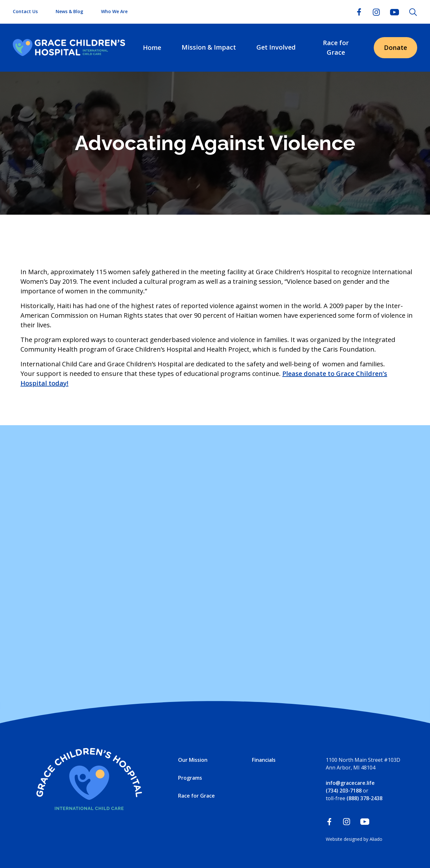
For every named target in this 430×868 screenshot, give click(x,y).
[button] (209, 48)
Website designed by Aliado (354, 839)
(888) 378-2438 (364, 798)
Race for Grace (336, 48)
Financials (264, 760)
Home (152, 48)
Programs (190, 778)
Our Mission (193, 760)
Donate (395, 48)
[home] (69, 48)
